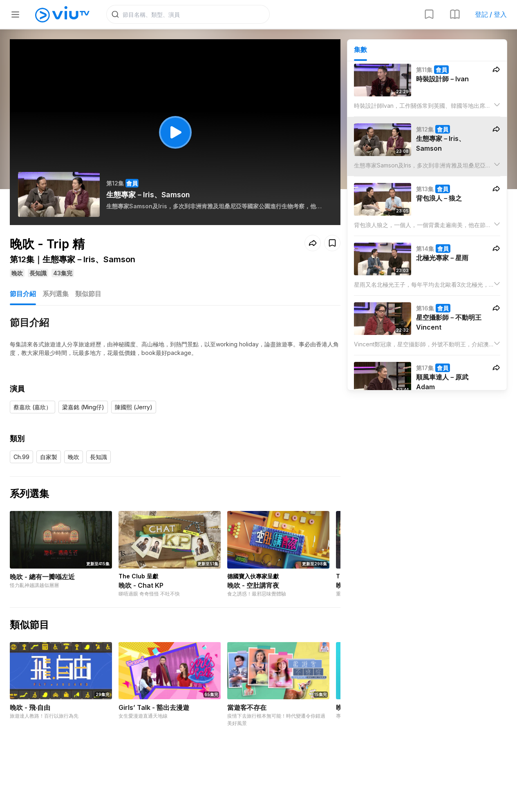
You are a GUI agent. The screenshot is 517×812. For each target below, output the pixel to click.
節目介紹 (23, 294)
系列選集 (56, 294)
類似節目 (88, 294)
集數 (360, 49)
